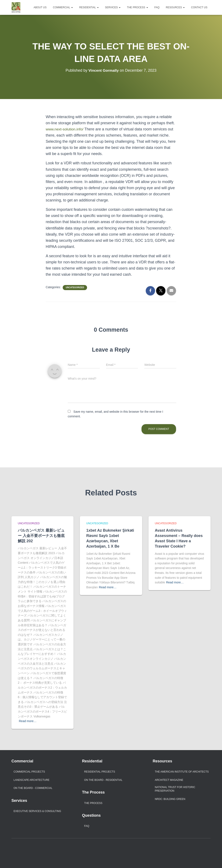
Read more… (28, 721)
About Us (40, 7)
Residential (89, 7)
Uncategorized (75, 287)
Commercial (63, 7)
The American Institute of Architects (182, 772)
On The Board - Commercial (33, 788)
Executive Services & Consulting (37, 811)
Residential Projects (100, 772)
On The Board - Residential (103, 780)
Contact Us (199, 7)
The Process (137, 7)
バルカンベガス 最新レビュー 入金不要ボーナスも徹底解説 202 (41, 536)
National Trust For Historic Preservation (175, 789)
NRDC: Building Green (170, 799)
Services (113, 7)
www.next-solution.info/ (65, 129)
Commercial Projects (29, 772)
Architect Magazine (169, 780)
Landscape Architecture (31, 780)
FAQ (157, 7)
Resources (175, 7)
